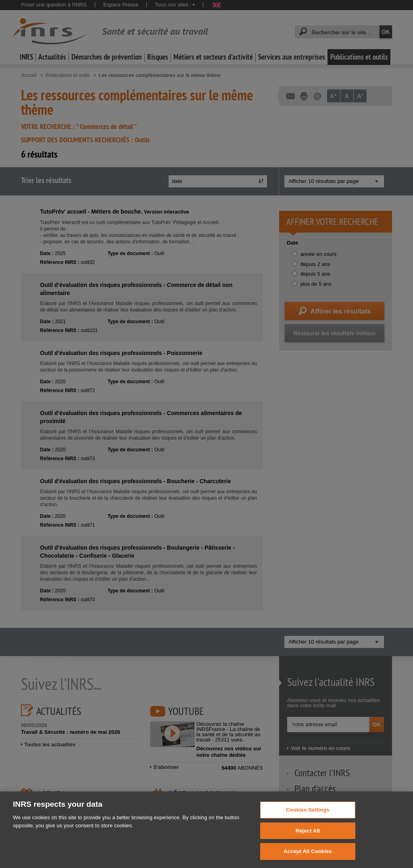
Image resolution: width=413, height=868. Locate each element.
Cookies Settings (308, 820)
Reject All (308, 841)
